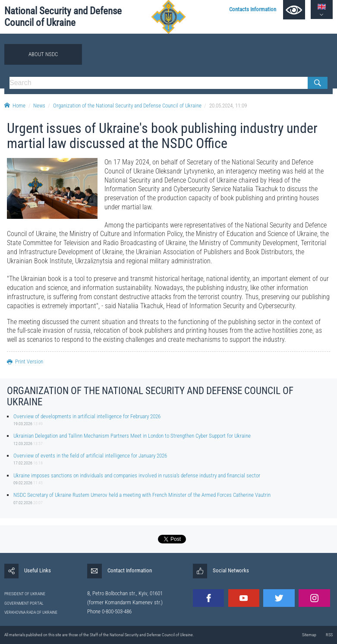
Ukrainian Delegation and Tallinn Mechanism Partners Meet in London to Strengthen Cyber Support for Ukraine (132, 436)
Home (15, 106)
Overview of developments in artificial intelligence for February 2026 (87, 416)
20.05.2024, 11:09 (228, 106)
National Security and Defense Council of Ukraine (63, 17)
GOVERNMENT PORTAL (24, 603)
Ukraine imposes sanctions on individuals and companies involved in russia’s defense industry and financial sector (137, 475)
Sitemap (309, 635)
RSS (329, 635)
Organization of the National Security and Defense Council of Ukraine (127, 106)
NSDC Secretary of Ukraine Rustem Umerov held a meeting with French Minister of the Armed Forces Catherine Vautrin (142, 495)
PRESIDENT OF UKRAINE (25, 594)
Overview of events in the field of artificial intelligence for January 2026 (90, 456)
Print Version (25, 361)
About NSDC (43, 54)
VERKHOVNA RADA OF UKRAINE (31, 612)
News (39, 106)
